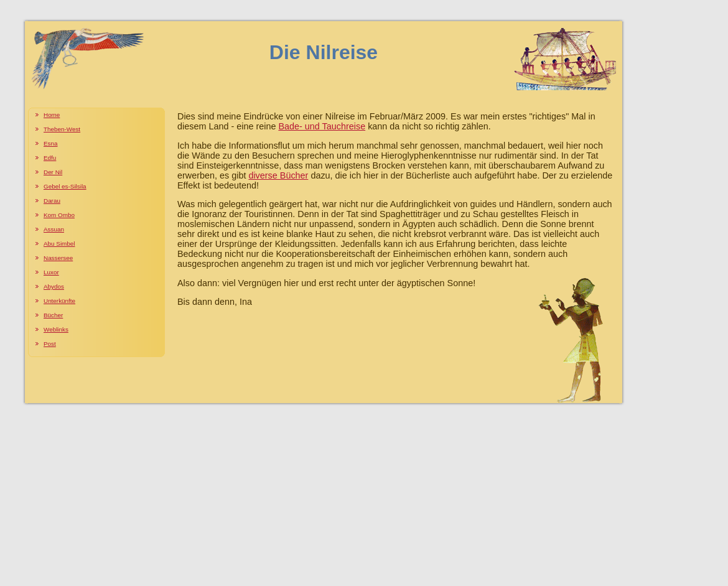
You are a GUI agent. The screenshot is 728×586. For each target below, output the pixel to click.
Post (50, 344)
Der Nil (53, 172)
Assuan (54, 229)
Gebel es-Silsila (65, 186)
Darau (52, 201)
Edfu (50, 158)
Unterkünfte (59, 301)
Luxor (51, 272)
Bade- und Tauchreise (322, 126)
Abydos (54, 286)
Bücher (53, 315)
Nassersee (58, 258)
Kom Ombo (59, 215)
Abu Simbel (59, 244)
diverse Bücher (278, 175)
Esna (51, 143)
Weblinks (56, 329)
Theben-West (62, 129)
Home (52, 115)
